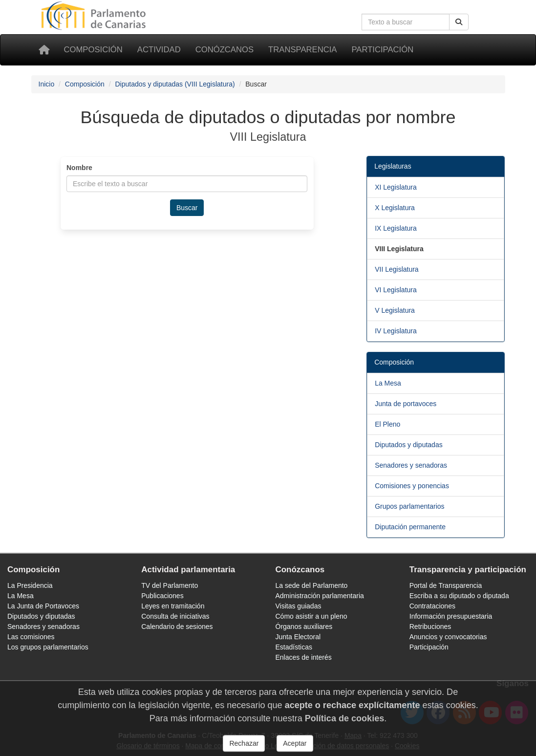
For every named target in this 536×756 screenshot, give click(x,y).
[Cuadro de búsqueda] (406, 22)
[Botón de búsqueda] (459, 22)
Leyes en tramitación (173, 606)
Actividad (159, 50)
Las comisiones (31, 637)
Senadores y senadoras (411, 465)
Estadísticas (294, 647)
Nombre (79, 168)
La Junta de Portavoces (43, 606)
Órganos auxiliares (304, 626)
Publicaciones (162, 596)
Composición (93, 50)
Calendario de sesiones (177, 626)
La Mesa (388, 383)
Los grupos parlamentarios (48, 647)
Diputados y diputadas (409, 445)
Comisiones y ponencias (412, 486)
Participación (382, 50)
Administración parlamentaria (320, 596)
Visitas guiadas (299, 606)
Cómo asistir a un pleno (311, 616)
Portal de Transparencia (446, 585)
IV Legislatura (396, 331)
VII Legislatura (397, 269)
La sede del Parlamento (312, 585)
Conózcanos (225, 50)
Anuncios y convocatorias (448, 637)
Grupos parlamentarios (409, 506)
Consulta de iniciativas (175, 616)
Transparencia (302, 50)
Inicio (47, 84)
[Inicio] (44, 50)
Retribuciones (430, 626)
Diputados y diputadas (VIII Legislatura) (175, 84)
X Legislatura (395, 208)
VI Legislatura (396, 290)
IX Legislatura (396, 228)
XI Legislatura (396, 187)
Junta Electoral (298, 637)
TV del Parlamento (170, 585)
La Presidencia (30, 585)
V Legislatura (395, 310)
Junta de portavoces (406, 404)
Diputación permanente (410, 527)
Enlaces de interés (304, 657)
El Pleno (387, 424)
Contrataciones (432, 606)
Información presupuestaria (451, 616)
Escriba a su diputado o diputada (459, 596)
